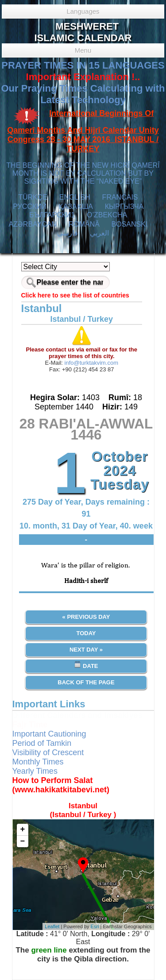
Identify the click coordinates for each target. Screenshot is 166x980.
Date (86, 665)
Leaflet (52, 926)
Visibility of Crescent (48, 752)
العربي (99, 233)
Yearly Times (35, 771)
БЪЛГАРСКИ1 (52, 215)
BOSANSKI (130, 224)
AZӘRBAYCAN (33, 224)
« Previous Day (86, 617)
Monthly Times (38, 762)
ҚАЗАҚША (76, 206)
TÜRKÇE (33, 197)
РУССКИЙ (30, 206)
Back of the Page (86, 682)
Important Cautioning (49, 734)
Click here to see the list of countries (75, 295)
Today (86, 633)
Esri (95, 926)
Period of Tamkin (42, 743)
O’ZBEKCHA (107, 215)
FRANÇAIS (120, 197)
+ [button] (23, 830)
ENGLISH (75, 197)
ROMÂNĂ (84, 224)
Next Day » (86, 650)
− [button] (23, 841)
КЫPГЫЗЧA (124, 206)
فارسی (68, 233)
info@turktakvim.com (91, 363)
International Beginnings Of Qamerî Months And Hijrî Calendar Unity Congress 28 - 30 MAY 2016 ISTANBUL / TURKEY (83, 131)
